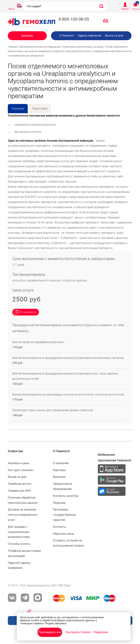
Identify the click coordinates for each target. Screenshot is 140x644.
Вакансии (59, 477)
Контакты (59, 527)
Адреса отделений (90, 36)
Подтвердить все (50, 632)
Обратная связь (64, 534)
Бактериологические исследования (40, 47)
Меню (11, 9)
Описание (18, 109)
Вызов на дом (114, 36)
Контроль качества (66, 496)
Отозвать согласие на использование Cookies (68, 543)
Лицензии (59, 503)
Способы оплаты (19, 544)
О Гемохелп (67, 36)
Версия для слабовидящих (107, 22)
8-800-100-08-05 (74, 19)
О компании (61, 463)
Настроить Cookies (78, 632)
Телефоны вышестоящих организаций (24, 553)
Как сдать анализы (21, 470)
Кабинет (125, 9)
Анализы (27, 36)
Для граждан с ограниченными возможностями (19, 532)
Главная (13, 47)
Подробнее (101, 632)
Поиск (21, 6)
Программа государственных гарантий (64, 515)
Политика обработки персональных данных (23, 500)
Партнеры (59, 470)
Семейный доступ (20, 484)
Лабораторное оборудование (62, 486)
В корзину (28, 312)
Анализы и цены (19, 463)
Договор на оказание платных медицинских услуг (23, 515)
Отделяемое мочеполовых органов (83, 47)
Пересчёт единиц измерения (19, 565)
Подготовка (40, 109)
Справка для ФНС (19, 491)
